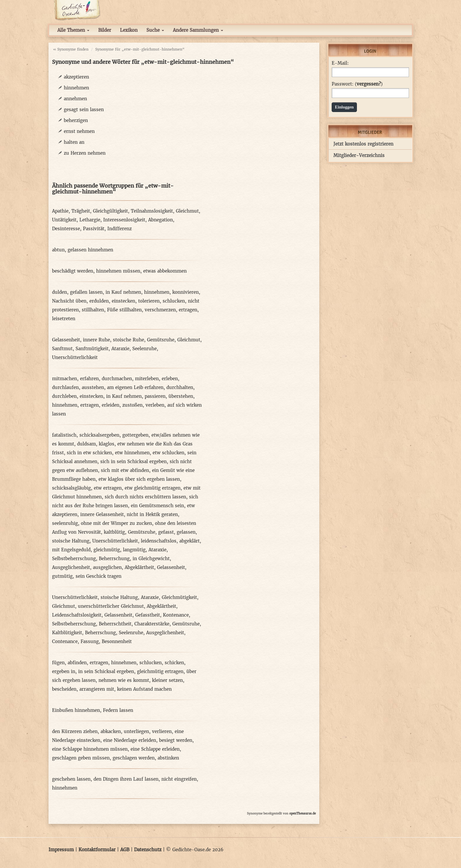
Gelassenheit (66, 340)
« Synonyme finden (71, 49)
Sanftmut (62, 349)
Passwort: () (357, 84)
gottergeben (135, 435)
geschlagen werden (134, 758)
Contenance (65, 641)
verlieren (162, 731)
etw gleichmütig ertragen (153, 488)
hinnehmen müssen (118, 271)
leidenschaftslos (159, 541)
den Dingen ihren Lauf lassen (126, 779)
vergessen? (369, 84)
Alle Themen (73, 30)
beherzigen (76, 120)
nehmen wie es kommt (124, 680)
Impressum (61, 850)
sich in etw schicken (89, 453)
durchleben (64, 396)
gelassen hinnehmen (90, 250)
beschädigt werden (73, 271)
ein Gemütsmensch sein (157, 506)
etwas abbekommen (165, 271)
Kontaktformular (97, 850)
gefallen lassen (86, 292)
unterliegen (136, 731)
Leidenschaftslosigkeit (77, 615)
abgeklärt (189, 541)
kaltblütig (114, 532)
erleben (170, 379)
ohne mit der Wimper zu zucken (116, 523)
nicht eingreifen (179, 779)
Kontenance (176, 615)
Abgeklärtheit (139, 567)
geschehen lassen (71, 779)
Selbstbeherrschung (74, 559)
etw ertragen (108, 488)
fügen (58, 663)
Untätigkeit (64, 220)
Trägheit (81, 211)
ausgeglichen (107, 567)
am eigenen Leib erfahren (135, 387)
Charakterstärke (152, 624)
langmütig (134, 550)
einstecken (123, 301)
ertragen (188, 310)
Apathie (60, 211)
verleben (155, 405)
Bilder (105, 30)
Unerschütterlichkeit (75, 357)
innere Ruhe (96, 340)
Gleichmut (187, 211)
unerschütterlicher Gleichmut (111, 606)
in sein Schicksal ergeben (106, 671)
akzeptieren (76, 77)
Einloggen (344, 107)
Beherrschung (114, 559)
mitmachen (65, 379)
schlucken (174, 301)
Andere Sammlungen (198, 30)
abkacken (111, 731)
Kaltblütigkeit (67, 633)
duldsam (86, 444)
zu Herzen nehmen (85, 153)
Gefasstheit (148, 615)
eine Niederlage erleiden (130, 740)
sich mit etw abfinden (125, 470)
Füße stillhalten (124, 310)
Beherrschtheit (115, 624)
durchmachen (117, 379)
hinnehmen (76, 88)
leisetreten (64, 319)
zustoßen (132, 405)
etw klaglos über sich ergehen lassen (139, 479)
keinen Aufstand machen (144, 689)
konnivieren (186, 292)
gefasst (166, 532)
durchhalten (180, 387)
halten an (74, 142)
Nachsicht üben (69, 301)
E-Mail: (340, 63)
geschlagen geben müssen (81, 758)
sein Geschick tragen (98, 576)
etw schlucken (168, 453)
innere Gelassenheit (102, 514)
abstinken (168, 758)
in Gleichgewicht (151, 559)
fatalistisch (64, 435)
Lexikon (129, 30)
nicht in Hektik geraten (152, 514)
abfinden (77, 663)
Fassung (90, 641)
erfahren (89, 379)
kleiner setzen (167, 680)
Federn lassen (118, 710)
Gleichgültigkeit (110, 211)
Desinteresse (66, 229)
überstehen (181, 396)
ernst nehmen (79, 131)
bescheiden (64, 689)
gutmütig (62, 576)
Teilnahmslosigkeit (152, 211)
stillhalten (93, 310)
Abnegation (161, 220)
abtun (58, 250)
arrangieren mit (97, 689)
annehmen (75, 99)
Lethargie (90, 220)
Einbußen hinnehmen (76, 710)
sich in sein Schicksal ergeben (133, 461)
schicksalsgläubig (71, 488)
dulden (60, 292)
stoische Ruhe (128, 340)
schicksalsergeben (99, 435)
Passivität (94, 229)
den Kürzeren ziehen (75, 731)
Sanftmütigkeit (92, 349)
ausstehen (93, 387)
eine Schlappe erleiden (155, 749)
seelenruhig (65, 523)
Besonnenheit (117, 641)
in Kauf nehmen (123, 292)
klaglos (107, 444)
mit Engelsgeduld (71, 550)
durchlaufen (65, 387)
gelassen (186, 532)
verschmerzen (160, 310)
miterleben (147, 379)
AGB (125, 850)
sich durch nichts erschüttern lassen (145, 497)
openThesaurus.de (303, 813)
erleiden (111, 405)
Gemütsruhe (161, 340)
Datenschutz (148, 850)
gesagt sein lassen (84, 110)
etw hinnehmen (132, 453)
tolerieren (149, 301)
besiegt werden (176, 740)
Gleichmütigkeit (179, 597)
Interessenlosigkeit (124, 220)
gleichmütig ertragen (160, 671)
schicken (174, 663)
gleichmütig (107, 550)
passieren (155, 396)
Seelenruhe (145, 349)
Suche (155, 30)
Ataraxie (120, 349)
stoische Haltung (71, 541)
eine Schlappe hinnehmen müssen (90, 749)
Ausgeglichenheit (71, 567)
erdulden (99, 301)
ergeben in (64, 671)
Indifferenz (120, 229)
